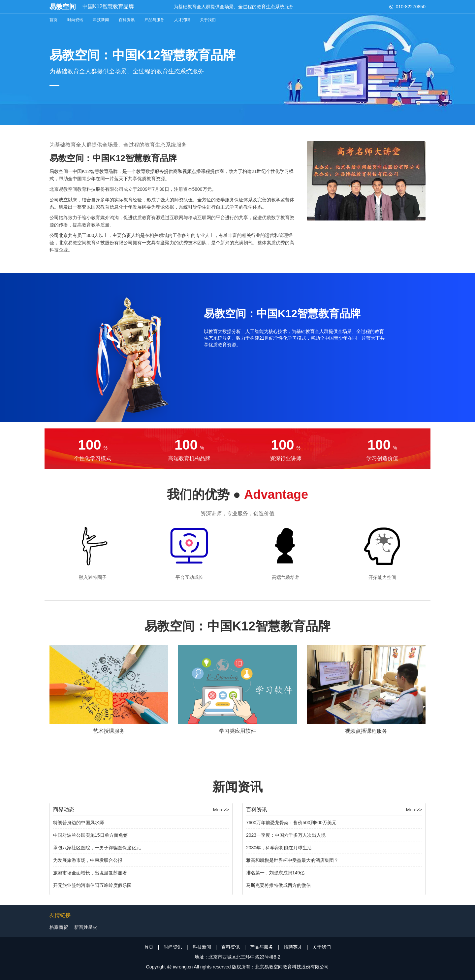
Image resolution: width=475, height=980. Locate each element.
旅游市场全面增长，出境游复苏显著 (90, 873)
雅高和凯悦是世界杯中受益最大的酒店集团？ (292, 860)
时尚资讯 (75, 20)
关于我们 (208, 20)
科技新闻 (101, 20)
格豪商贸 (59, 927)
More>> (221, 810)
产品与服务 (154, 20)
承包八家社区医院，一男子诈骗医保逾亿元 (97, 848)
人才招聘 (182, 20)
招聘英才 (293, 947)
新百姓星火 (86, 927)
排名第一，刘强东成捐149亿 (275, 873)
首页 (53, 20)
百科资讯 (127, 20)
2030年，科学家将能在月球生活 (279, 848)
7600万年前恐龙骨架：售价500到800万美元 (291, 823)
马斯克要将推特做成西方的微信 (278, 885)
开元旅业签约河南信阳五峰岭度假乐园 (92, 885)
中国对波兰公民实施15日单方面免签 (90, 835)
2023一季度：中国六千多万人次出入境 (286, 835)
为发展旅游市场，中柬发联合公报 (88, 860)
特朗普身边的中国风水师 (79, 823)
